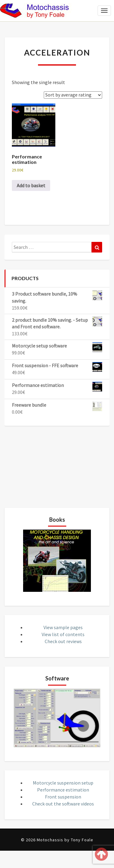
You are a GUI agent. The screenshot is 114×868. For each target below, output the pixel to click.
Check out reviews (63, 641)
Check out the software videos (63, 804)
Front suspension (63, 797)
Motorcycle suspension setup (63, 783)
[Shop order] (73, 95)
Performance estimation (63, 790)
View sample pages (63, 627)
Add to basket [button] (31, 185)
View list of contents (63, 634)
